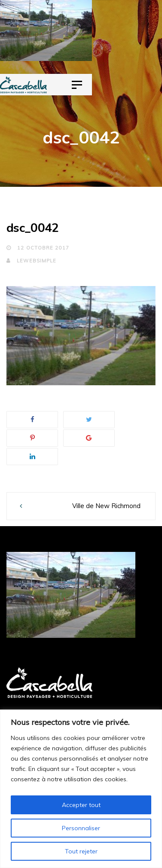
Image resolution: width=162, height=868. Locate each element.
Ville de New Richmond (106, 506)
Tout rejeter (81, 851)
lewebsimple (31, 261)
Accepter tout (81, 805)
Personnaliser (81, 828)
